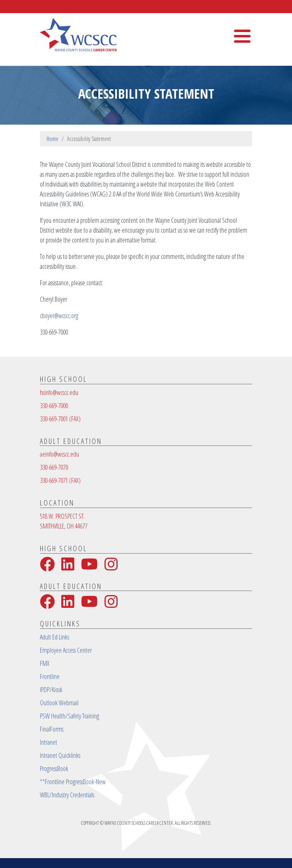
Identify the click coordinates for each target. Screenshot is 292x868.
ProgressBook (54, 769)
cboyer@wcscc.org (59, 316)
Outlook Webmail (59, 703)
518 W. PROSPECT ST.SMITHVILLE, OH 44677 (64, 521)
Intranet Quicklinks (60, 755)
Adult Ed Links (54, 637)
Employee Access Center (66, 650)
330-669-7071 (60, 480)
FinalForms (52, 729)
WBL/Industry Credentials (67, 795)
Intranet (49, 742)
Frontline (50, 676)
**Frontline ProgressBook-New (73, 782)
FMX (45, 663)
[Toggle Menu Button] (242, 36)
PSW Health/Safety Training (70, 716)
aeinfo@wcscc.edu (59, 454)
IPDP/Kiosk (51, 690)
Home (52, 139)
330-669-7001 (60, 419)
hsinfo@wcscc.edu (59, 392)
